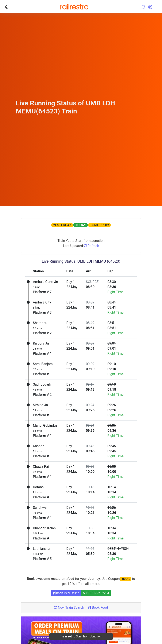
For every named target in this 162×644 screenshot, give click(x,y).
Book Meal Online (66, 593)
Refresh (91, 246)
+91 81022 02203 (96, 593)
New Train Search (69, 607)
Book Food (98, 607)
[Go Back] (6, 7)
